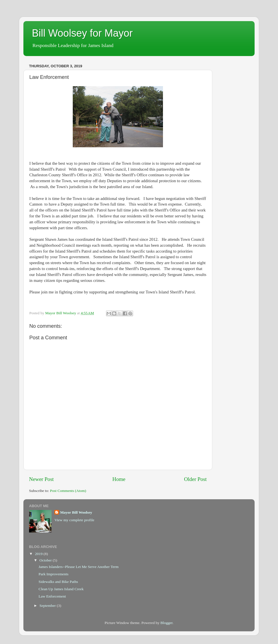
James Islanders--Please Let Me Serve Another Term (79, 567)
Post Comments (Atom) (68, 491)
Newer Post (41, 479)
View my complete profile (74, 520)
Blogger (166, 623)
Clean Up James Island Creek (61, 589)
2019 (39, 554)
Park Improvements (54, 574)
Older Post (195, 479)
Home (119, 479)
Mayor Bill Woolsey (76, 512)
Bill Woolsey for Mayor (82, 33)
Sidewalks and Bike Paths (58, 582)
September (48, 606)
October (46, 560)
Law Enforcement (52, 596)
